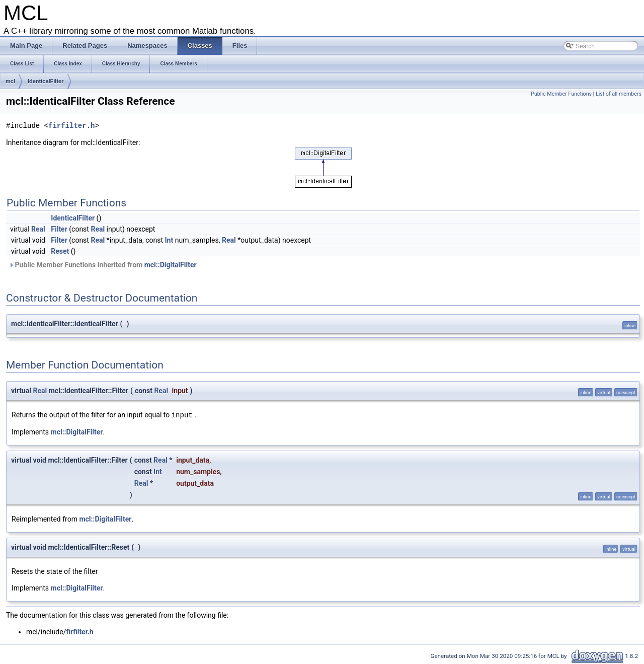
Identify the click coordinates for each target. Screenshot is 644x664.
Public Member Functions (561, 94)
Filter (59, 229)
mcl (10, 81)
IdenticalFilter (46, 81)
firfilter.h (71, 126)
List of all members (619, 94)
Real (38, 229)
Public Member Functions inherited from (103, 265)
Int (169, 240)
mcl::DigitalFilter (171, 265)
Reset (60, 251)
